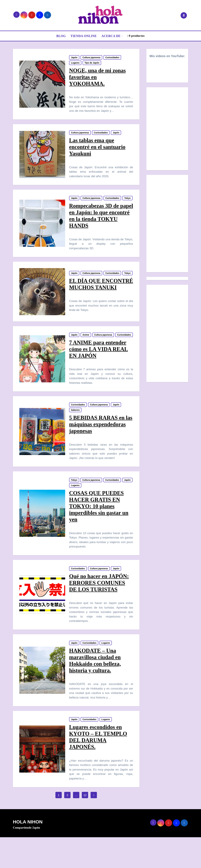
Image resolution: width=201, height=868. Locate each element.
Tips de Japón (92, 63)
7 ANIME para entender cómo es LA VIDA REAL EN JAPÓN (99, 372)
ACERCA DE (111, 36)
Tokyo (74, 207)
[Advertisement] (168, 224)
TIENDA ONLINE (84, 36)
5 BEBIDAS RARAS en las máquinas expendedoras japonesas (98, 449)
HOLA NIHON (28, 853)
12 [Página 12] (85, 826)
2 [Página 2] (67, 826)
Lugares (75, 63)
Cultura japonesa (92, 58)
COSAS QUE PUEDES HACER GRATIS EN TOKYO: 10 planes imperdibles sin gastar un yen (99, 532)
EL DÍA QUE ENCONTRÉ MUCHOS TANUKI (98, 300)
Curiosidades (113, 58)
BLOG (61, 36)
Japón (74, 58)
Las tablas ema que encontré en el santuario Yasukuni (97, 149)
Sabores (75, 435)
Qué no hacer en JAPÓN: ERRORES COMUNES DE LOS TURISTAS (99, 610)
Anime (86, 353)
